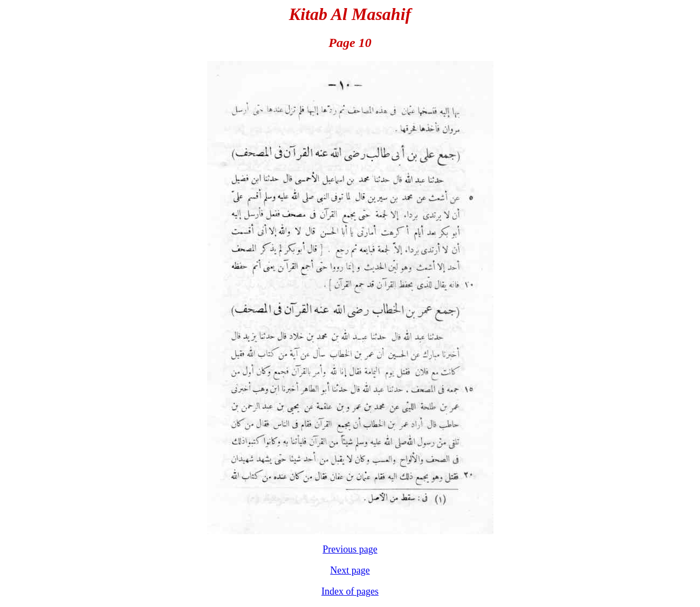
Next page (350, 570)
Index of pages (350, 591)
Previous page (350, 549)
